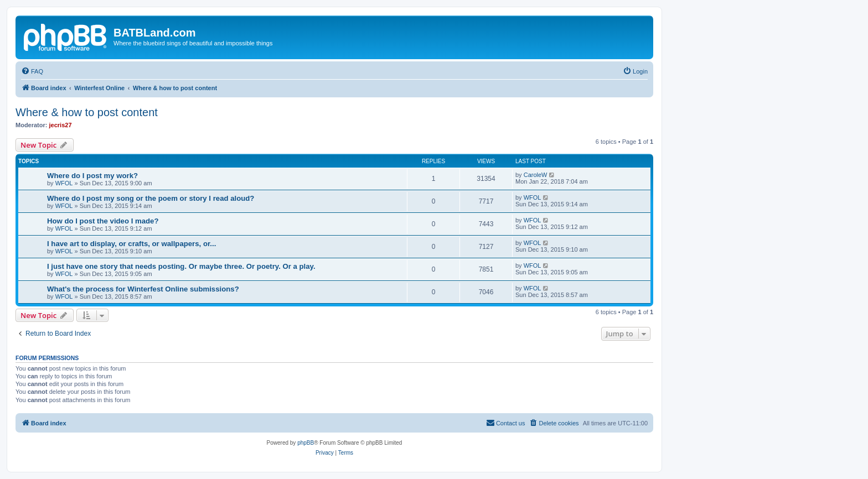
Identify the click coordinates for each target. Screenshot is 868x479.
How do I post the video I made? (103, 221)
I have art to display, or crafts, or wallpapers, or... (131, 244)
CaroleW (536, 175)
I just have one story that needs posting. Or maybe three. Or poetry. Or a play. (181, 266)
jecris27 (61, 125)
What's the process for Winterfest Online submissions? (143, 289)
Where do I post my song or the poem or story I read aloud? (151, 198)
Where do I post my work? (92, 176)
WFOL (64, 183)
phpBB (306, 443)
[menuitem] (32, 71)
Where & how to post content (87, 112)
